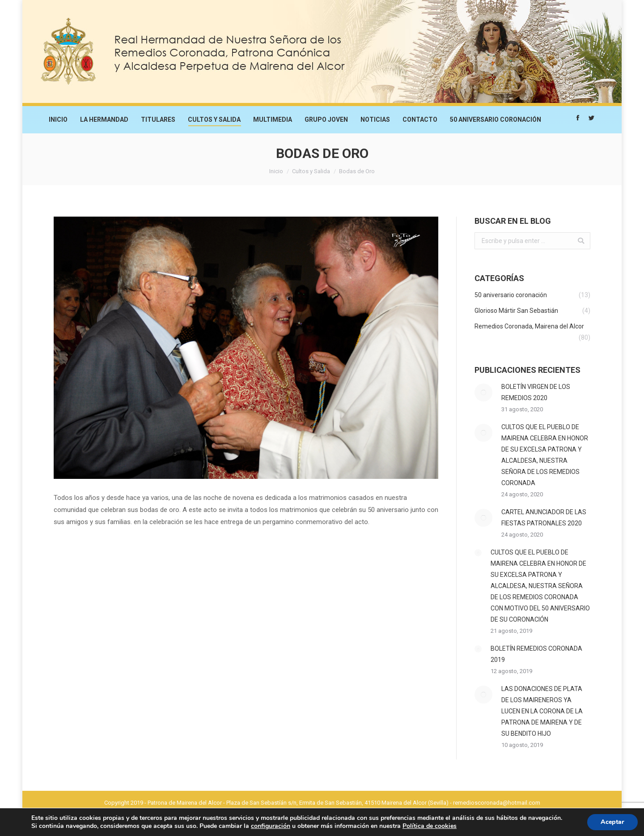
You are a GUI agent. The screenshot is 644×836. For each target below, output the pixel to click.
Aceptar (612, 822)
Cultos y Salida (311, 171)
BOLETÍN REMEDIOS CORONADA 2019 (536, 654)
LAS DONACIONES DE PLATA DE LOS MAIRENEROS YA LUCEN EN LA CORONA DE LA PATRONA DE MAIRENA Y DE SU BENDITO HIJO (542, 711)
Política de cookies (430, 826)
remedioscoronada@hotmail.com (497, 803)
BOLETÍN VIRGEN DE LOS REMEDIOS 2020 (536, 392)
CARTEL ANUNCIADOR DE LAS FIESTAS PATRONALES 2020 (544, 518)
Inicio (276, 171)
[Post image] (483, 392)
